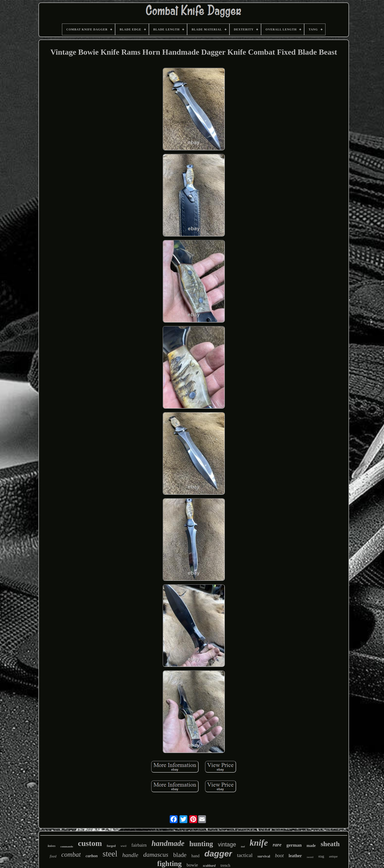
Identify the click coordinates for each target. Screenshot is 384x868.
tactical (245, 855)
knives (52, 846)
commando (67, 846)
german (294, 845)
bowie (192, 865)
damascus (156, 855)
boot (279, 855)
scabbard (209, 866)
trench (225, 865)
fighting (169, 863)
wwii (124, 846)
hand (195, 856)
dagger (218, 854)
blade (180, 855)
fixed (53, 856)
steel (110, 854)
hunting (201, 844)
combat (71, 855)
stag (321, 856)
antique (333, 856)
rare (277, 845)
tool (243, 847)
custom (90, 843)
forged (111, 846)
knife (259, 843)
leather (295, 856)
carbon (92, 856)
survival (264, 856)
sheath (330, 844)
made (311, 846)
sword (310, 857)
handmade (168, 843)
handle (130, 855)
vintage (227, 844)
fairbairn (139, 845)
